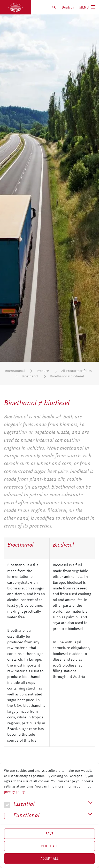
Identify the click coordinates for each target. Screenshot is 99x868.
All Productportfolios (76, 371)
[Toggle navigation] (87, 7)
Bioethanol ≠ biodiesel (67, 376)
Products (43, 371)
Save (50, 834)
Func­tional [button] (22, 816)
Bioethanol (30, 376)
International (15, 371)
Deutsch (68, 7)
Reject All (49, 846)
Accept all (50, 858)
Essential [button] (19, 804)
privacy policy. (15, 792)
